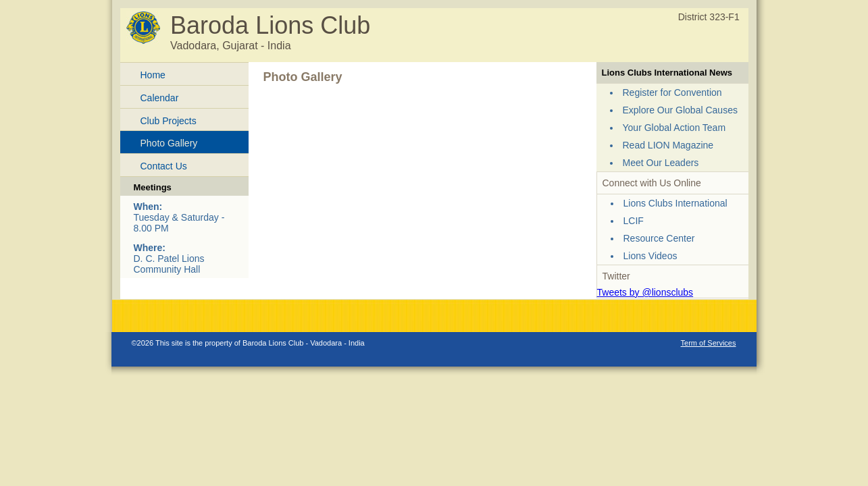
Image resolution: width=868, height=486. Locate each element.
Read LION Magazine (668, 145)
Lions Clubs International (675, 203)
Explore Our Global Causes (680, 110)
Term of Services (709, 343)
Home (153, 75)
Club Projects (169, 121)
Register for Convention (672, 92)
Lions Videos (650, 256)
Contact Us (164, 166)
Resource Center (659, 238)
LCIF (634, 221)
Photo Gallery (169, 143)
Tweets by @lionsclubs (645, 292)
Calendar (160, 98)
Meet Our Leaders (661, 163)
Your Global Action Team (674, 128)
